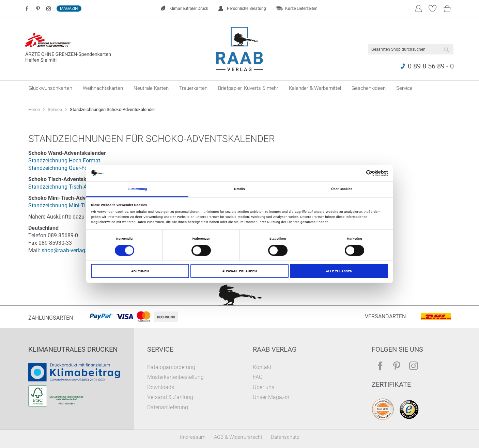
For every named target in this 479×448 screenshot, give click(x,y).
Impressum (193, 437)
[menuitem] (50, 88)
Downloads (161, 387)
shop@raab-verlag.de (67, 250)
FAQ (258, 377)
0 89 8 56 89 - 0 (431, 66)
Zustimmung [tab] (137, 189)
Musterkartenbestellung (175, 377)
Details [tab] (239, 189)
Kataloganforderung (171, 367)
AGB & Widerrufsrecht (238, 437)
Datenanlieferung (168, 407)
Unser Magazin (271, 397)
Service (55, 109)
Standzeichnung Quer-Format (64, 168)
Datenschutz (285, 437)
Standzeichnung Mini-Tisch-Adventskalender (82, 205)
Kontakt (262, 367)
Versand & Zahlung (170, 397)
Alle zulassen (339, 271)
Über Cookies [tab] (342, 189)
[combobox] (411, 49)
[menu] (239, 88)
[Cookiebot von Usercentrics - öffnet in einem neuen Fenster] (358, 173)
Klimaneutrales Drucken (73, 349)
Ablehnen (140, 271)
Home (35, 109)
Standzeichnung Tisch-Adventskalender (76, 187)
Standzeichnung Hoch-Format (64, 161)
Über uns (264, 387)
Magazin (69, 9)
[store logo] (240, 49)
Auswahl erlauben (239, 271)
